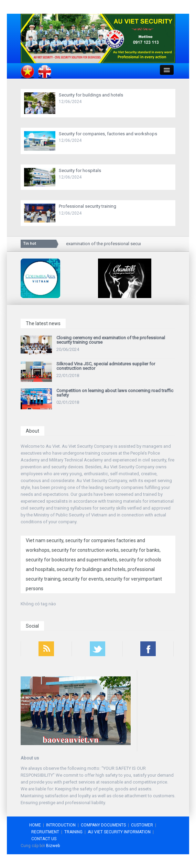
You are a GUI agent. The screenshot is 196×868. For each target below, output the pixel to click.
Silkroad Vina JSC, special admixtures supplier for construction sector (106, 366)
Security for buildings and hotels (91, 95)
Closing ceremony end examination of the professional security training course (100, 244)
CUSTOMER (142, 825)
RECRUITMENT (45, 832)
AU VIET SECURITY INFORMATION (119, 832)
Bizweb (53, 846)
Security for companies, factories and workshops (108, 134)
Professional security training (88, 206)
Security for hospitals (80, 170)
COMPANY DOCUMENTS (103, 825)
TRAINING (73, 832)
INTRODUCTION (61, 825)
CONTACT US (44, 839)
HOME (35, 825)
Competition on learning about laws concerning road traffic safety (115, 393)
